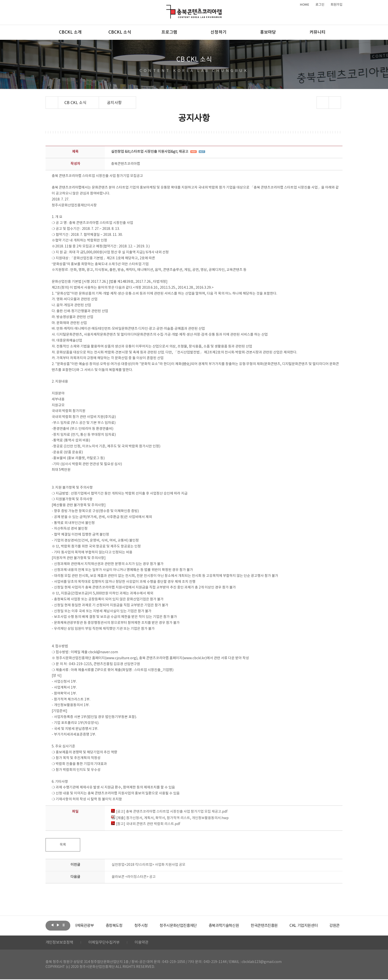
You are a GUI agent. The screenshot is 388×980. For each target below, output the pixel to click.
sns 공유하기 (323, 103)
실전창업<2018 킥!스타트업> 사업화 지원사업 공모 (148, 865)
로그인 (320, 5)
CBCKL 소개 (70, 32)
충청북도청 (127, 926)
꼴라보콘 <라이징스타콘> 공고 (134, 877)
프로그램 (169, 32)
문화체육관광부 (94, 926)
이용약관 (146, 943)
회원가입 (337, 5)
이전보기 (52, 925)
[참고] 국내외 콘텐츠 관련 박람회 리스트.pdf (146, 824)
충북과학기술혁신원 (242, 926)
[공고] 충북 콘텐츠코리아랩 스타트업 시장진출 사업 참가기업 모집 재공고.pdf (169, 812)
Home (47, 99)
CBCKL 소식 (120, 32)
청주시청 (155, 926)
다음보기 (58, 925)
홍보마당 (268, 32)
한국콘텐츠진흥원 (285, 926)
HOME (305, 5)
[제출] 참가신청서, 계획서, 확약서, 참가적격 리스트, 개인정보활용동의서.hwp (170, 818)
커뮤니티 (317, 32)
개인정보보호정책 (60, 943)
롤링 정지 (64, 925)
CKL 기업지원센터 (326, 926)
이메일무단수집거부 (107, 943)
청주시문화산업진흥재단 (195, 926)
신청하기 (218, 32)
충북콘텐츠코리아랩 (167, 8)
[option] (94, 926)
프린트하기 (335, 103)
